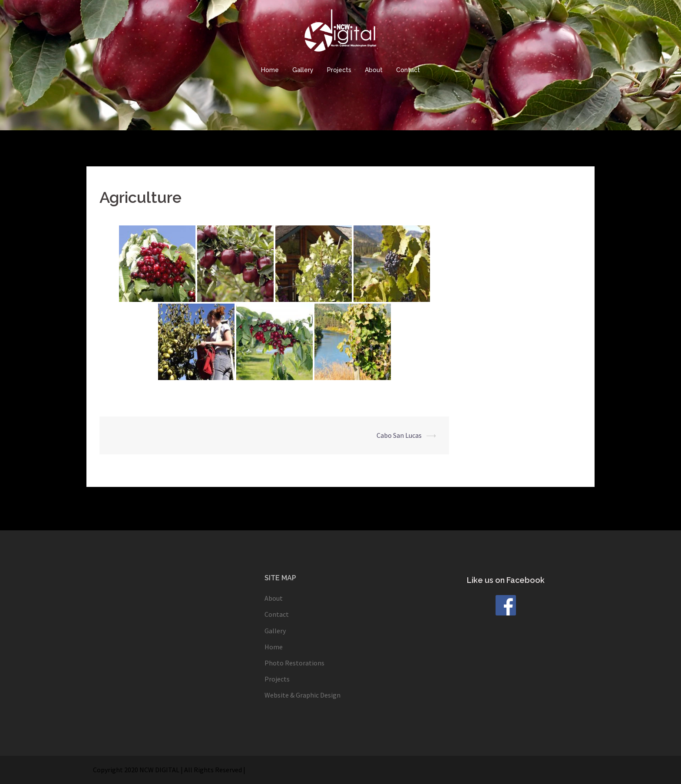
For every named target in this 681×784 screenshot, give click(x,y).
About (374, 70)
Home (270, 70)
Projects (339, 70)
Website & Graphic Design (302, 695)
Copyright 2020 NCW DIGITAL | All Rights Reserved (167, 770)
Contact (408, 70)
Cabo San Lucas (399, 435)
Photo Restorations (294, 663)
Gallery (303, 70)
